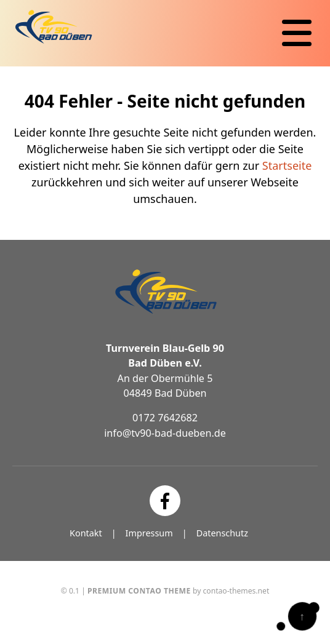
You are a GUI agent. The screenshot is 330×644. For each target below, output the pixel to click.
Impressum (149, 533)
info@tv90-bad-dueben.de (165, 433)
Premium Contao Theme (139, 591)
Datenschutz (222, 533)
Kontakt (86, 533)
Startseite (287, 165)
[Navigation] (297, 33)
